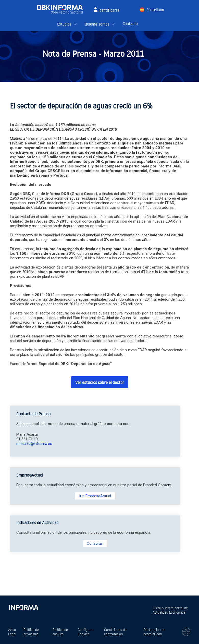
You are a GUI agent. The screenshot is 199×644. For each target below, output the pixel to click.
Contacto (130, 24)
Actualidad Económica (169, 612)
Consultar (95, 543)
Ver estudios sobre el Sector (100, 382)
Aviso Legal (12, 632)
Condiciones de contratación (115, 632)
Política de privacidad (31, 632)
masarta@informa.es (34, 444)
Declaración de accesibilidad (154, 632)
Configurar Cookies (86, 632)
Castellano (155, 10)
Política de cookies (60, 632)
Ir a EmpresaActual (95, 496)
